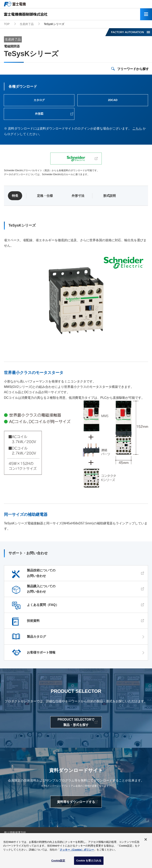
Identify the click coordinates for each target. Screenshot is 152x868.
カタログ (39, 100)
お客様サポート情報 (41, 652)
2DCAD (113, 100)
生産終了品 (27, 24)
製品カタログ (36, 637)
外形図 (39, 114)
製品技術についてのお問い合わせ (41, 573)
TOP (7, 24)
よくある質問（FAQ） (43, 605)
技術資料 (33, 621)
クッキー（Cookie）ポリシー (77, 851)
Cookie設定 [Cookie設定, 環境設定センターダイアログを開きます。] (58, 862)
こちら (137, 128)
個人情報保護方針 (15, 832)
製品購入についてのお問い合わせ (41, 589)
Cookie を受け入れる (89, 862)
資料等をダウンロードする (76, 802)
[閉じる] (146, 840)
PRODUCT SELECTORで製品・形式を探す (76, 722)
